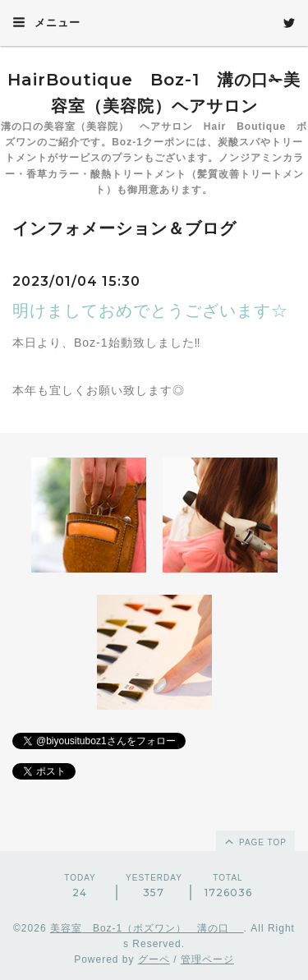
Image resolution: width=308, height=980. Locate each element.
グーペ (154, 959)
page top (255, 841)
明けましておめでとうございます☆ (150, 311)
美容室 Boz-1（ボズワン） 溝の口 (147, 928)
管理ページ (207, 959)
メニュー (46, 22)
